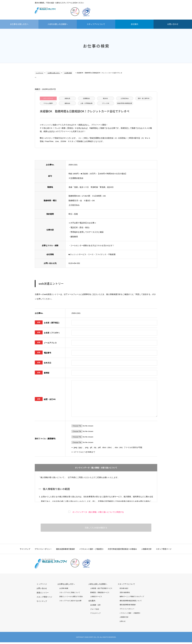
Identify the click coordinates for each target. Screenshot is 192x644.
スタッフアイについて (96, 24)
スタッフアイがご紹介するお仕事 (70, 602)
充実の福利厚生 (125, 594)
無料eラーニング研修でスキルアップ (132, 598)
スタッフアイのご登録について (70, 594)
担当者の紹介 (124, 590)
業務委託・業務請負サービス (100, 594)
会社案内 (134, 24)
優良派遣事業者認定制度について (131, 602)
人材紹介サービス (96, 598)
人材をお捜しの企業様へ (58, 24)
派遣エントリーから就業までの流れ (71, 598)
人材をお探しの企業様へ (98, 586)
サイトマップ (25, 551)
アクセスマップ (95, 615)
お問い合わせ (173, 24)
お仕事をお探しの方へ (19, 24)
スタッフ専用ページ (164, 551)
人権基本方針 (146, 551)
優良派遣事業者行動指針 (66, 551)
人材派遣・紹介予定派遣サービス (101, 590)
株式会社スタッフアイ (51, 12)
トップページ (39, 73)
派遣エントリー (148, 9)
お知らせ (123, 623)
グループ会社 (95, 611)
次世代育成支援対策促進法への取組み (122, 551)
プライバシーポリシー (43, 551)
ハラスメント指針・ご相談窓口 (91, 551)
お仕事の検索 (66, 73)
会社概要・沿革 (95, 607)
